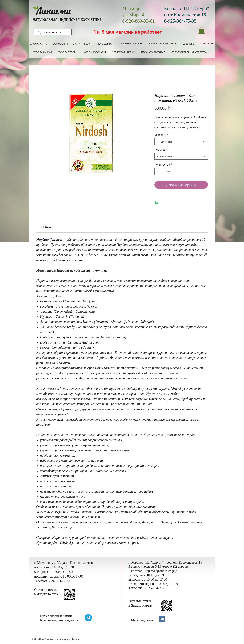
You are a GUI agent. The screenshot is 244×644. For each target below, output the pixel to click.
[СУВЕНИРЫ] (189, 44)
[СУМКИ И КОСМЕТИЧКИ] (163, 43)
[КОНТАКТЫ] (207, 43)
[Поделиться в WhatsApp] (157, 202)
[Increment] (169, 171)
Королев (161, 150)
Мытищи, (132, 8)
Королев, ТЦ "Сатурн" (187, 8)
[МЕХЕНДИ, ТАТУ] (105, 44)
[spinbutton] (163, 171)
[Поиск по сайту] (53, 33)
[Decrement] (157, 171)
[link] (48, 227)
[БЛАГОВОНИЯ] (60, 44)
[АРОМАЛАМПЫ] (39, 44)
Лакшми (54, 11)
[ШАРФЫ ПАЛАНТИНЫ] (131, 43)
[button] (201, 31)
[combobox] (181, 142)
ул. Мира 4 (133, 15)
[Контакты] (162, 619)
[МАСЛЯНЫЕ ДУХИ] (82, 44)
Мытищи (161, 135)
